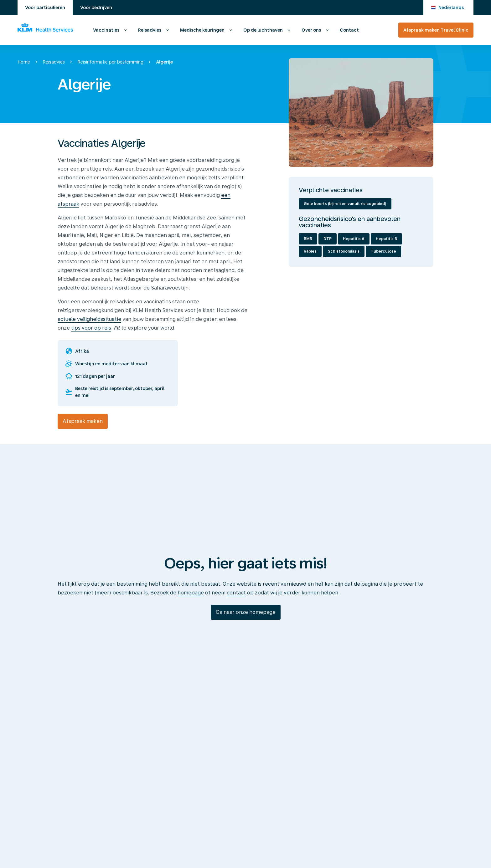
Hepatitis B (386, 239)
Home (24, 62)
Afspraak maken (83, 421)
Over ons (311, 30)
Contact (349, 30)
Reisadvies (150, 30)
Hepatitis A (354, 239)
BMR (308, 239)
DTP (328, 239)
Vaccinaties (106, 30)
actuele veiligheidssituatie (89, 319)
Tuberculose (383, 251)
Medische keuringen (202, 30)
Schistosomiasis (344, 251)
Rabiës (310, 251)
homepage (191, 593)
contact (236, 593)
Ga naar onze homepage (246, 612)
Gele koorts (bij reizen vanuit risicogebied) (345, 204)
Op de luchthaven (263, 30)
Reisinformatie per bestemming (110, 62)
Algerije (164, 62)
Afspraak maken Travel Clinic (436, 30)
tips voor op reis (91, 328)
